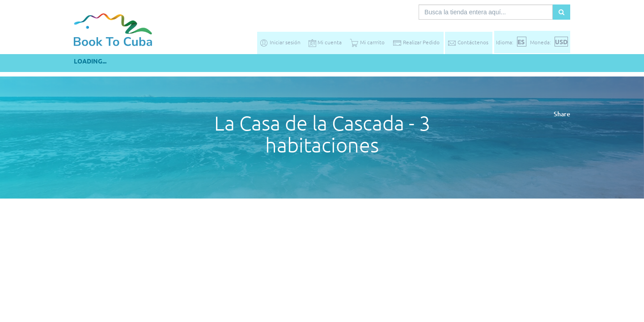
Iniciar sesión (280, 42)
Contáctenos (468, 42)
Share (562, 114)
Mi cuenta (325, 42)
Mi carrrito (367, 42)
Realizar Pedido (416, 42)
